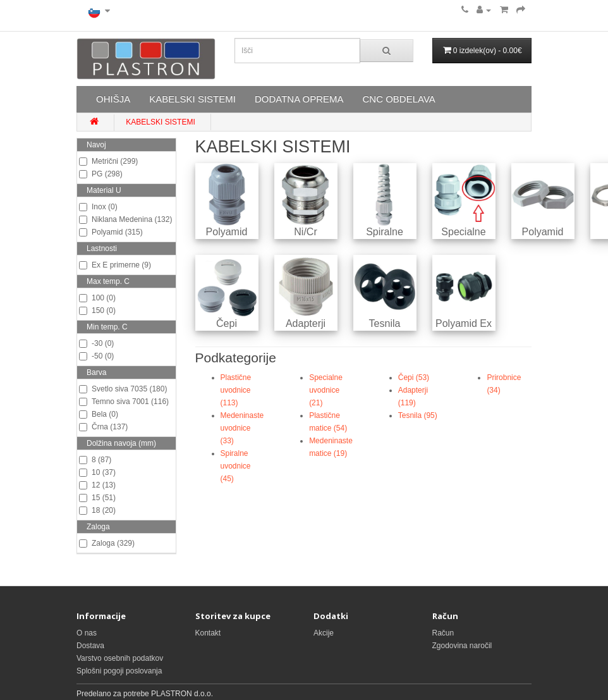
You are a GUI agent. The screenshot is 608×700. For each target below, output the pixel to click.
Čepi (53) (414, 378)
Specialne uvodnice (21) (326, 390)
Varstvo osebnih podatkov (120, 658)
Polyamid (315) (111, 232)
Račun (443, 633)
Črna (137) (103, 427)
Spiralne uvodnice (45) (236, 466)
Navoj (96, 145)
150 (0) (97, 310)
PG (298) (101, 174)
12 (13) (97, 485)
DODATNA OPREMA (299, 99)
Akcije (324, 633)
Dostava (90, 646)
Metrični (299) (108, 161)
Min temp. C (107, 327)
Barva (96, 372)
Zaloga (98, 527)
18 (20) (97, 510)
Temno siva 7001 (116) (124, 402)
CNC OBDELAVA (398, 99)
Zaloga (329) (107, 543)
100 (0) (97, 298)
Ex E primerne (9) (115, 265)
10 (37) (97, 472)
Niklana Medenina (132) (125, 219)
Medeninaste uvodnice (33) (242, 428)
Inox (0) (98, 207)
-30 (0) (96, 343)
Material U (104, 190)
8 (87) (95, 460)
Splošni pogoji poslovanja (119, 671)
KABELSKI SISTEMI (192, 99)
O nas (87, 633)
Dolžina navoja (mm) (121, 443)
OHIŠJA (113, 99)
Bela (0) (99, 414)
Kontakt (208, 633)
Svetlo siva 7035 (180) (123, 389)
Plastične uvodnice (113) (236, 390)
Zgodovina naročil (462, 646)
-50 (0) (96, 356)
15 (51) (97, 498)
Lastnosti (102, 249)
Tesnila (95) (418, 415)
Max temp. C (108, 281)
